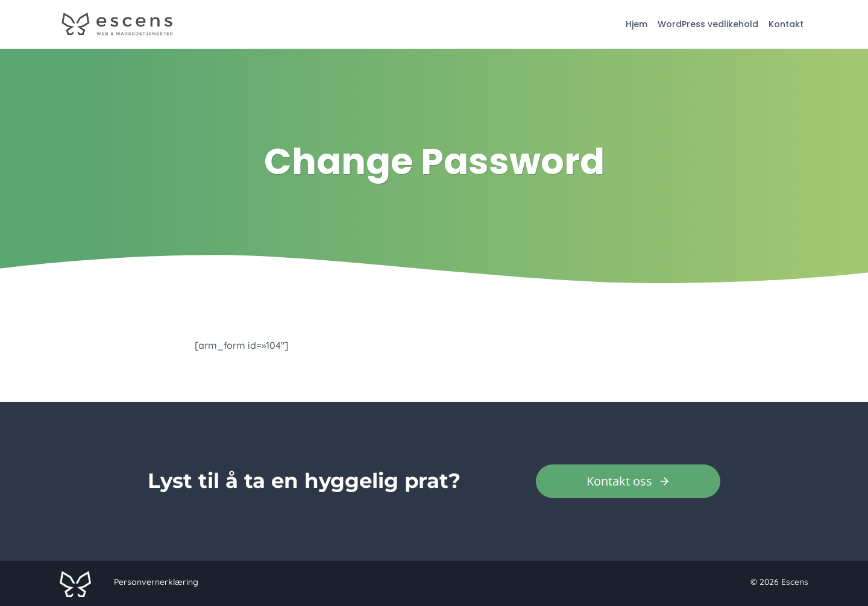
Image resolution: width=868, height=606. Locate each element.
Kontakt (786, 24)
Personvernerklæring (156, 582)
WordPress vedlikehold (708, 24)
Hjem (637, 24)
